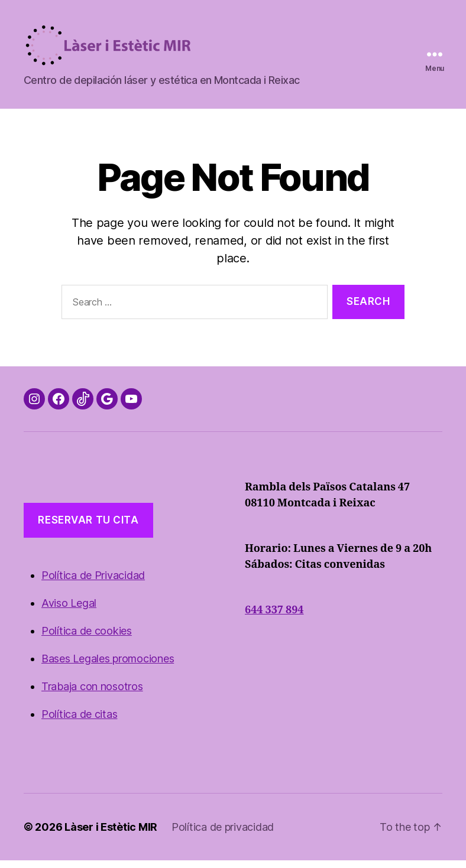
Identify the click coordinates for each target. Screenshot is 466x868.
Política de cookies (87, 638)
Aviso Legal (69, 611)
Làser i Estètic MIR (111, 835)
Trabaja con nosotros (92, 694)
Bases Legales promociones (108, 666)
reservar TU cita (88, 528)
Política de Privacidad (93, 583)
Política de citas (79, 722)
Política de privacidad (223, 835)
